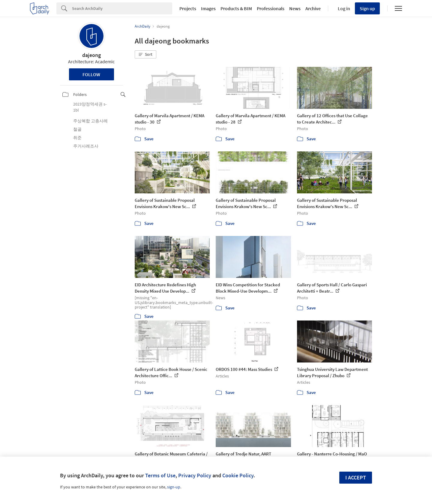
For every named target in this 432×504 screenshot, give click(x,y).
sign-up (174, 487)
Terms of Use (160, 475)
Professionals (271, 8)
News (295, 8)
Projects (188, 8)
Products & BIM (236, 8)
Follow (91, 74)
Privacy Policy (195, 475)
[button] (145, 55)
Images (208, 8)
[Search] (122, 8)
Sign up (367, 8)
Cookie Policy (238, 475)
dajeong (91, 55)
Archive (313, 8)
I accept (356, 477)
